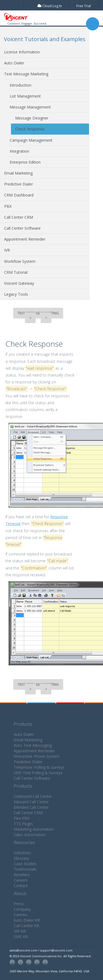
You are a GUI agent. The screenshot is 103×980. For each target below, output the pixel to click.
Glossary (21, 858)
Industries (22, 853)
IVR (7, 250)
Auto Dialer (14, 63)
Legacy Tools (16, 294)
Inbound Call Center (31, 802)
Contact (21, 886)
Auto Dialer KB (27, 920)
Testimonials (25, 869)
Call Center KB (27, 926)
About (20, 893)
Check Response (30, 129)
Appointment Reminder (25, 239)
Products (23, 724)
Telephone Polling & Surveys (39, 767)
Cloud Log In (50, 6)
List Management (25, 96)
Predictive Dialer (19, 184)
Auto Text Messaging (33, 745)
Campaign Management (31, 140)
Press (19, 904)
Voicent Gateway (19, 283)
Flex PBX (22, 818)
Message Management (30, 107)
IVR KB (20, 931)
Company (22, 909)
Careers (21, 880)
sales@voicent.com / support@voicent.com (41, 950)
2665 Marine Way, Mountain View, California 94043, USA (49, 971)
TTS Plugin (23, 824)
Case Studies (25, 864)
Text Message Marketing (26, 74)
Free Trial (84, 6)
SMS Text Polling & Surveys (38, 773)
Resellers (22, 875)
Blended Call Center (31, 807)
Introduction (20, 85)
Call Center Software (22, 228)
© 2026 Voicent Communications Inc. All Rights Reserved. (51, 956)
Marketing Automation (34, 829)
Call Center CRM (19, 217)
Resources (24, 842)
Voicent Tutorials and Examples (45, 39)
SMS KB (21, 937)
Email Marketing (18, 173)
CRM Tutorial (16, 272)
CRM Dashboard (19, 195)
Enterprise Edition (25, 162)
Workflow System (20, 261)
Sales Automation (30, 835)
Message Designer (32, 118)
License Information (22, 52)
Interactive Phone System (37, 756)
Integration (19, 151)
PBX (8, 206)
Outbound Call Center (33, 796)
